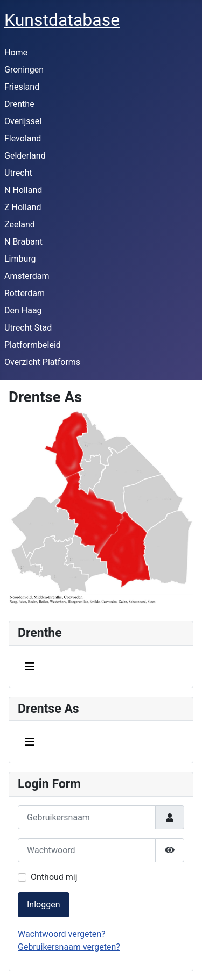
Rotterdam (25, 293)
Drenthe (19, 104)
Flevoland (23, 138)
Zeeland (20, 224)
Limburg (20, 259)
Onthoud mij (54, 877)
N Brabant (23, 242)
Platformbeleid (33, 345)
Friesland (22, 87)
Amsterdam (27, 276)
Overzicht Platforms (42, 362)
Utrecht (18, 173)
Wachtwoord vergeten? (62, 934)
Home (16, 52)
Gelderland (25, 156)
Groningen (24, 70)
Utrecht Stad (28, 328)
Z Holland (23, 207)
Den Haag (23, 310)
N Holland (23, 190)
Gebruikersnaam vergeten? (69, 947)
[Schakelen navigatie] (30, 667)
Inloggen (44, 904)
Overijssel (23, 121)
